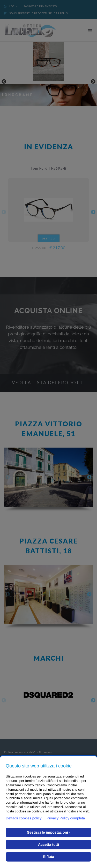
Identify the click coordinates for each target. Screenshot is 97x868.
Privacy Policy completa (66, 818)
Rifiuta (49, 857)
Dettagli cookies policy (24, 818)
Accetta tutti (48, 844)
